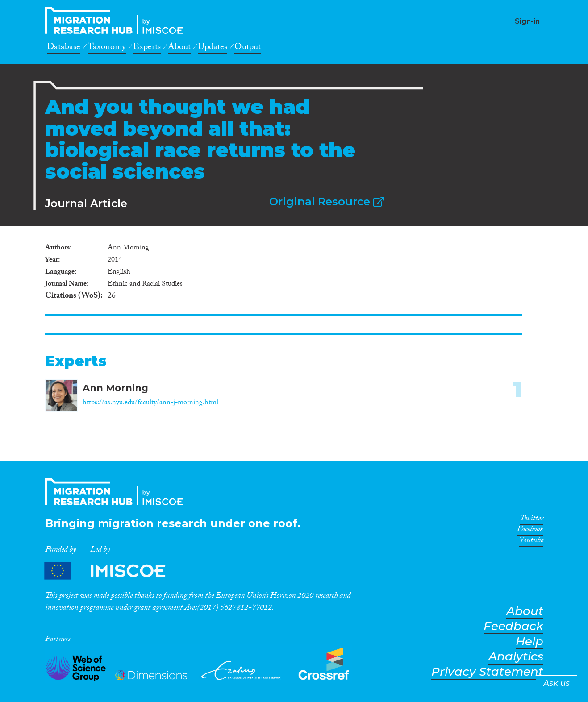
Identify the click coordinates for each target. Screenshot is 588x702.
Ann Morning (115, 388)
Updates (213, 48)
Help (530, 642)
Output (248, 48)
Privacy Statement (487, 672)
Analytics (516, 657)
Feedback (513, 626)
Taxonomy (107, 48)
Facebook (530, 531)
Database (64, 48)
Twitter (532, 520)
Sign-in (527, 21)
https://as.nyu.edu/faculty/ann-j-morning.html (150, 403)
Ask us (557, 683)
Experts (147, 48)
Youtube (531, 542)
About (179, 48)
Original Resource (327, 201)
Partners (113, 571)
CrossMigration (117, 21)
